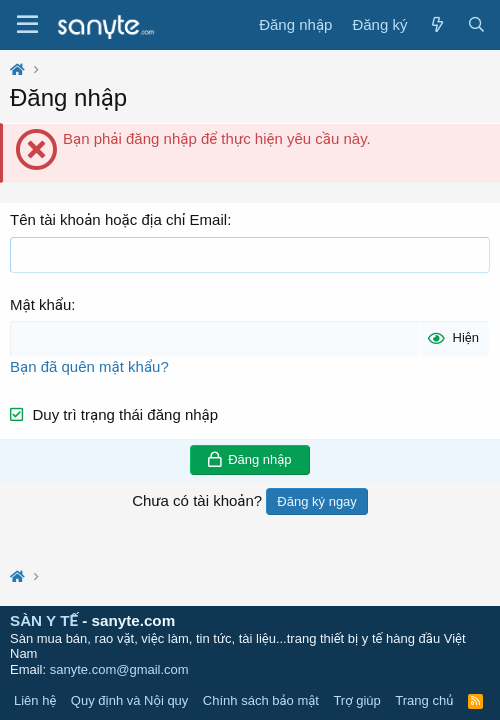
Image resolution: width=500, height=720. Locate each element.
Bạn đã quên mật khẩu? (89, 366)
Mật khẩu (40, 304)
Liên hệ (35, 700)
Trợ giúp (356, 700)
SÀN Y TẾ (44, 620)
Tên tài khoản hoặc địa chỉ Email (118, 219)
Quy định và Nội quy (130, 700)
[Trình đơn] (27, 25)
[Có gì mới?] (436, 25)
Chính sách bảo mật (261, 700)
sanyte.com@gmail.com (119, 669)
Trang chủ (424, 700)
